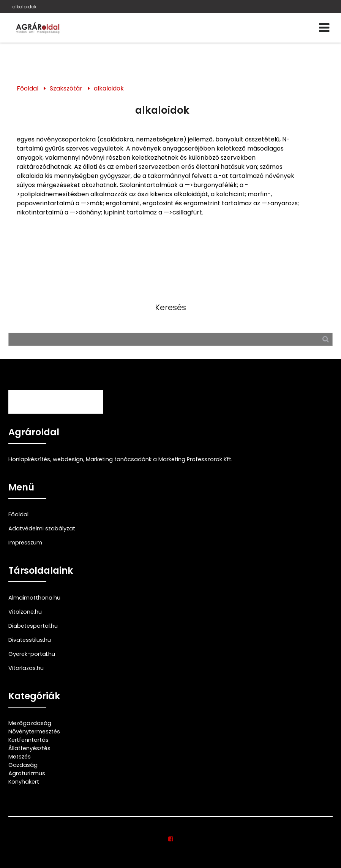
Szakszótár (66, 88)
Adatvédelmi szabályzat (42, 528)
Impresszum (25, 543)
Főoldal (28, 88)
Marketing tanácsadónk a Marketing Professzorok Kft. (159, 459)
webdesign (68, 459)
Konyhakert (24, 782)
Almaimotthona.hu (34, 598)
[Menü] (324, 28)
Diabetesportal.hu (33, 626)
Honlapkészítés (29, 459)
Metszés (20, 757)
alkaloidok (24, 7)
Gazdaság (23, 765)
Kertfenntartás (28, 740)
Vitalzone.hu (25, 612)
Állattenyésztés (29, 748)
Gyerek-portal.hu (32, 654)
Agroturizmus (27, 773)
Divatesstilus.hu (30, 640)
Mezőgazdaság (30, 723)
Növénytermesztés (34, 732)
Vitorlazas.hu (26, 668)
